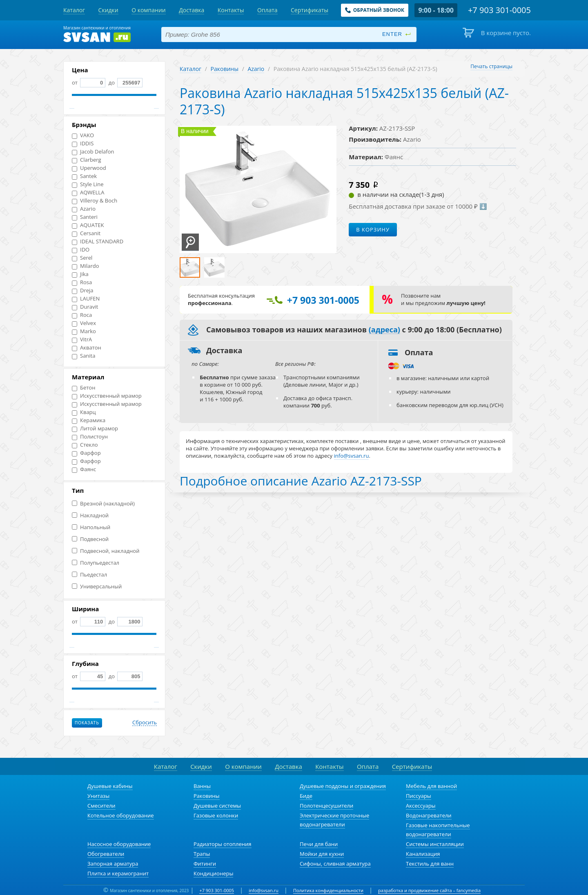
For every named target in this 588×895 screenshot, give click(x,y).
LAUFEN (86, 299)
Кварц (84, 412)
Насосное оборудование (119, 844)
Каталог (190, 69)
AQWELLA (88, 193)
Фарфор (86, 453)
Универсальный (97, 587)
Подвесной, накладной (106, 551)
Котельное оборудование (121, 815)
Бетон (84, 388)
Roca (82, 315)
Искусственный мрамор (107, 396)
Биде (306, 796)
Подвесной (90, 539)
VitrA (82, 340)
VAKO (83, 135)
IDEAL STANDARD (98, 242)
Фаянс (84, 469)
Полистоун (90, 437)
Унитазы (98, 796)
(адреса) (384, 330)
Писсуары (419, 796)
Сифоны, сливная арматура (335, 864)
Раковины (225, 69)
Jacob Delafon (93, 152)
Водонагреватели (429, 815)
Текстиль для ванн (430, 864)
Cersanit (86, 233)
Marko (84, 331)
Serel (82, 258)
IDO (81, 250)
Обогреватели (106, 854)
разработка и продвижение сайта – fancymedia (429, 890)
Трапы (202, 854)
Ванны (202, 786)
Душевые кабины (110, 786)
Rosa (82, 282)
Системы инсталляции (435, 844)
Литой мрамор (95, 429)
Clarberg (87, 160)
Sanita (84, 356)
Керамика (89, 420)
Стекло (85, 445)
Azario (84, 209)
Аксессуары (421, 806)
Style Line (88, 184)
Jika (80, 274)
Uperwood (89, 168)
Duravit (85, 307)
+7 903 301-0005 (217, 890)
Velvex (84, 323)
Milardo (86, 266)
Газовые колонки (216, 815)
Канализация (423, 854)
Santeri (85, 217)
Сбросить (145, 723)
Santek (84, 176)
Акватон (87, 348)
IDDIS (83, 144)
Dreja (83, 291)
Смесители (101, 806)
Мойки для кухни (322, 854)
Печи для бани (319, 844)
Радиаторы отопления (223, 844)
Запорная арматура (113, 864)
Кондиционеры (213, 873)
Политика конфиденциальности (328, 890)
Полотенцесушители (326, 806)
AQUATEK (88, 225)
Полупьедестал (96, 563)
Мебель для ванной (431, 786)
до (125, 82)
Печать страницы (491, 66)
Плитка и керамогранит (118, 873)
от (89, 82)
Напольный (91, 527)
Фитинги (205, 864)
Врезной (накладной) (103, 504)
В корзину (373, 229)
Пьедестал (89, 575)
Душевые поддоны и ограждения (343, 786)
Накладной (90, 515)
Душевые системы (217, 806)
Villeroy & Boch (95, 201)
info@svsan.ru (264, 890)
